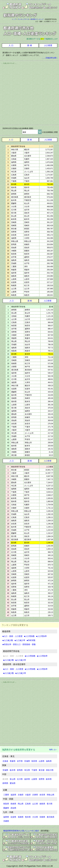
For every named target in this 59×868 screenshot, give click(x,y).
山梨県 (34, 779)
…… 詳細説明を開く (50, 58)
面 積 (29, 140)
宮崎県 (42, 817)
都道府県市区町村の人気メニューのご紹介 (21, 831)
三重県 (6, 795)
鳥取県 (6, 804)
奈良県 (42, 795)
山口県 (35, 804)
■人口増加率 (41, 636)
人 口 (11, 140)
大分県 (35, 817)
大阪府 (28, 795)
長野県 (42, 779)
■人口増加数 (29, 636)
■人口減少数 (8, 640)
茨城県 (5, 770)
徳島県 (42, 804)
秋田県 (34, 761)
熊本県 (28, 817)
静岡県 (5, 783)
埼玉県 (27, 770)
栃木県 (13, 770)
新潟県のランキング (37, 19)
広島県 (28, 804)
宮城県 (27, 761)
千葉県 (34, 770)
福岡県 (6, 817)
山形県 (42, 761)
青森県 (13, 761)
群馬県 (20, 770)
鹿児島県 (51, 817)
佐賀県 (13, 817)
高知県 (13, 808)
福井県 (27, 779)
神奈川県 (50, 770)
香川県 (50, 804)
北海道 (5, 761)
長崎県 (21, 817)
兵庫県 (35, 795)
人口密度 (48, 140)
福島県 (49, 761)
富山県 (13, 779)
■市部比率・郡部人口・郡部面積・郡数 (19, 644)
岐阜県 (49, 779)
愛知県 (13, 783)
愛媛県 (6, 808)
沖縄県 (6, 821)
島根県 (13, 804)
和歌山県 (51, 795)
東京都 (42, 770)
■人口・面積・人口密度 (13, 636)
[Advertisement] (29, 94)
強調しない (53, 750)
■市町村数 (31, 640)
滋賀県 (13, 795)
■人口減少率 (20, 640)
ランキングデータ (23, 19)
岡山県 (21, 804)
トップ (14, 19)
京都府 (21, 795)
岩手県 (20, 761)
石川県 (20, 779)
